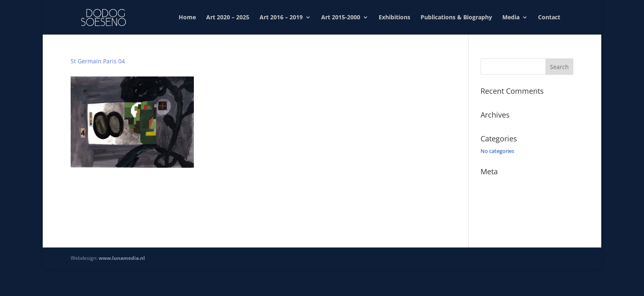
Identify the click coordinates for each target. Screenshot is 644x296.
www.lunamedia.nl (122, 258)
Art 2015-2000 (341, 18)
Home (187, 18)
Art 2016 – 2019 (281, 18)
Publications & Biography (456, 18)
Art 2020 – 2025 (228, 18)
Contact (549, 18)
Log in (488, 184)
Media (511, 18)
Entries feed (495, 196)
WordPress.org (499, 219)
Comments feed (500, 207)
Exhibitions (394, 18)
